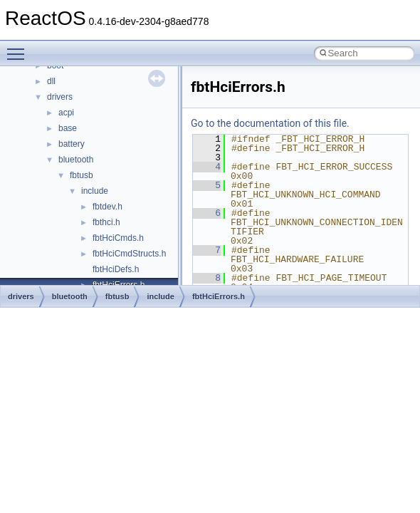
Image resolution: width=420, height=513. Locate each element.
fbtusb (82, 175)
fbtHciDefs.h (116, 269)
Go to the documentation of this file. (270, 123)
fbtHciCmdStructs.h (129, 254)
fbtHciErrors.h (219, 296)
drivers (60, 97)
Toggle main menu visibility (19, 48)
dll (51, 81)
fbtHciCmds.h (118, 238)
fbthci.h (106, 222)
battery (72, 144)
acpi (66, 113)
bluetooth (76, 160)
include (95, 191)
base (68, 128)
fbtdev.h (107, 207)
